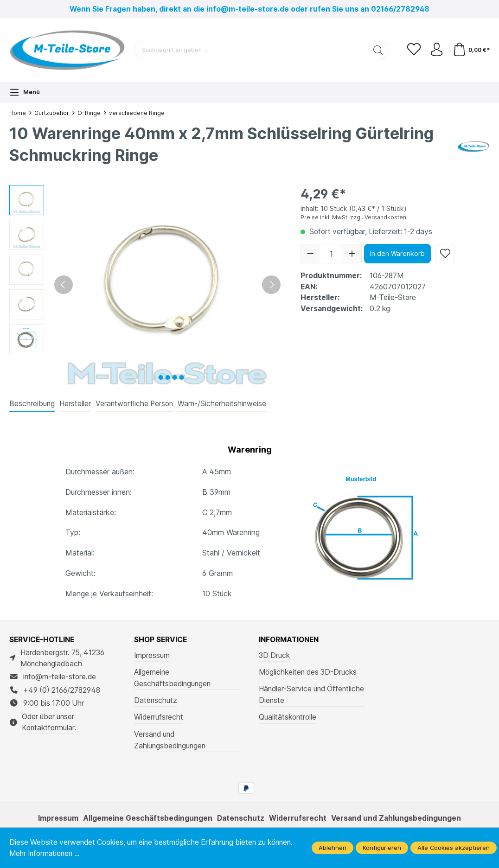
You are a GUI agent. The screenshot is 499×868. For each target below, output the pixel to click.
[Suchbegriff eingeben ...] (251, 50)
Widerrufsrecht (159, 717)
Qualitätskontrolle (288, 717)
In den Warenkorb (397, 253)
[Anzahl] (331, 254)
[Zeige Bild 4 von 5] (174, 377)
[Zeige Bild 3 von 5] (167, 377)
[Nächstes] (271, 285)
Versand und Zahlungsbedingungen (170, 740)
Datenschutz (156, 700)
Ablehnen (333, 848)
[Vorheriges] (64, 285)
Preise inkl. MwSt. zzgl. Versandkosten (353, 217)
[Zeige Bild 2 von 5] (160, 377)
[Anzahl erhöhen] (352, 254)
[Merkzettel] (413, 50)
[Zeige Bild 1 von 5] (154, 377)
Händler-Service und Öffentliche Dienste (311, 695)
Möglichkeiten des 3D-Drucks (308, 672)
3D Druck (274, 655)
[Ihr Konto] (436, 50)
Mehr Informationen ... (45, 853)
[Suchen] (377, 50)
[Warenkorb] (471, 50)
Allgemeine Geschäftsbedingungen (172, 678)
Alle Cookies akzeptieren (454, 848)
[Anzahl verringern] (310, 254)
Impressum (152, 655)
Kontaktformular (48, 728)
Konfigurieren (382, 848)
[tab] (32, 404)
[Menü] (25, 92)
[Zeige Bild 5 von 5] (181, 377)
